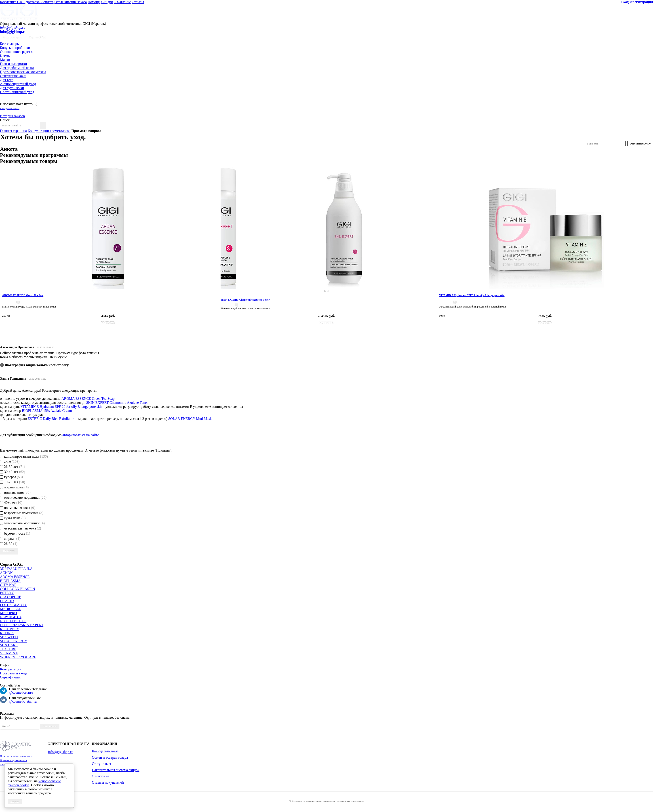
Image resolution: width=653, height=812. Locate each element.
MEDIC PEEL (11, 609)
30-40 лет (13, 472)
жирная (10, 539)
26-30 (9, 544)
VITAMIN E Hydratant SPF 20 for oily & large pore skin (62, 407)
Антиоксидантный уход (18, 84)
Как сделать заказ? (10, 108)
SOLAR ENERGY (14, 641)
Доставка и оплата (40, 2)
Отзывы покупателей (108, 782)
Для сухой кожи (12, 88)
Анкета (9, 149)
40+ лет (11, 503)
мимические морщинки (23, 497)
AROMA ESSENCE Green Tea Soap (88, 399)
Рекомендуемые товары (29, 161)
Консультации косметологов (49, 131)
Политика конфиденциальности (17, 756)
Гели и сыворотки (14, 64)
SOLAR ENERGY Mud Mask (190, 419)
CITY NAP (8, 585)
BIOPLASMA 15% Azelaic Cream (47, 411)
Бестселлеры (12, 38)
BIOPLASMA (10, 581)
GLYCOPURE (11, 597)
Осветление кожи (13, 76)
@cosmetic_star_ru (23, 701)
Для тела (7, 80)
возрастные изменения (22, 513)
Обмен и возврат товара (110, 757)
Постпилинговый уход (17, 92)
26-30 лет (13, 467)
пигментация (15, 492)
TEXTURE (8, 649)
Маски (5, 60)
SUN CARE (9, 645)
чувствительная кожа (21, 528)
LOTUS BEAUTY (13, 605)
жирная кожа (15, 487)
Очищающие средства (17, 52)
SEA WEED (9, 637)
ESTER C (7, 593)
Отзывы (138, 2)
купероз (11, 477)
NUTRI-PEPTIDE (13, 621)
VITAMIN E (9, 653)
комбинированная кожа (24, 456)
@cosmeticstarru (21, 692)
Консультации (11, 669)
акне (10, 461)
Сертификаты (10, 677)
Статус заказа (102, 764)
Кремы (5, 56)
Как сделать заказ (105, 751)
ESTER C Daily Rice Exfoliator (51, 419)
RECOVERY (9, 629)
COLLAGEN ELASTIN (18, 589)
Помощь (94, 2)
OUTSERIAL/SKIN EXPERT (22, 625)
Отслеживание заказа (71, 2)
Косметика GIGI (12, 2)
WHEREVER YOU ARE (18, 657)
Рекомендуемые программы (34, 155)
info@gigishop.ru (13, 28)
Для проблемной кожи (17, 68)
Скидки (107, 2)
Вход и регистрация (637, 2)
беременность (15, 533)
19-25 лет (13, 482)
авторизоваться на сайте (81, 435)
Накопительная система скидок (116, 770)
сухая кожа (13, 518)
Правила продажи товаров (14, 760)
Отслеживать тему (640, 144)
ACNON (6, 573)
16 (236, 305)
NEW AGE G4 (11, 617)
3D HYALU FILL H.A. (17, 569)
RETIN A (7, 633)
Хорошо (15, 802)
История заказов (12, 116)
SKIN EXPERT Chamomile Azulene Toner (117, 403)
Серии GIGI (37, 38)
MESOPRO (8, 613)
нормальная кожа (18, 508)
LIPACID (7, 601)
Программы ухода (14, 673)
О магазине (122, 2)
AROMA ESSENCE (15, 577)
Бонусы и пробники (15, 48)
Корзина (6, 100)
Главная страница (13, 131)
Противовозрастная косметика (23, 72)
